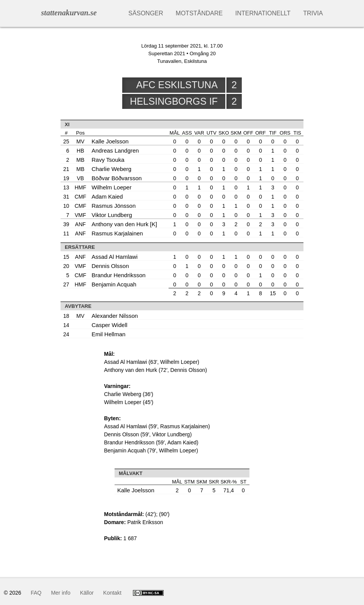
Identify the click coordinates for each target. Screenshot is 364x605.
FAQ (36, 593)
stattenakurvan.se (69, 13)
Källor (87, 593)
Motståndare (199, 13)
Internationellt (263, 13)
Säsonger (146, 13)
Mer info (61, 593)
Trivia (313, 13)
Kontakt (112, 593)
